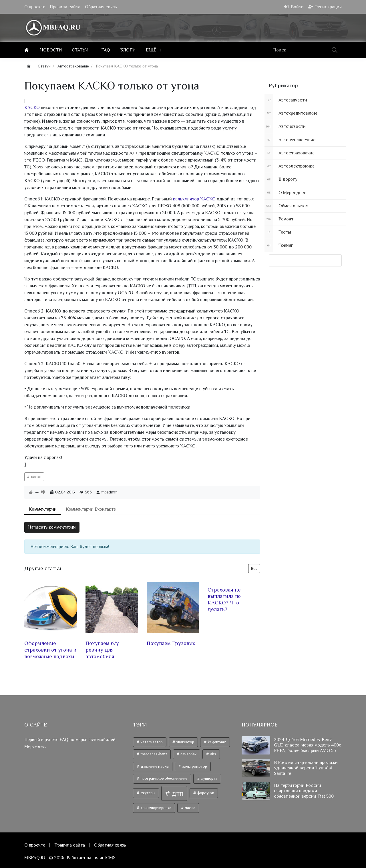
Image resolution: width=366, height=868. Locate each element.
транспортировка (156, 808)
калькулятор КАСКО (195, 199)
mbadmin (109, 492)
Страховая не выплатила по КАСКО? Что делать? (224, 599)
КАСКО (33, 107)
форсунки (205, 793)
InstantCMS (104, 858)
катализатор (151, 742)
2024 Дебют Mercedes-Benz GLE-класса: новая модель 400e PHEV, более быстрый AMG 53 (308, 745)
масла (190, 808)
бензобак (188, 754)
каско (36, 477)
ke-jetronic (217, 742)
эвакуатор (185, 742)
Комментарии (43, 509)
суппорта (209, 779)
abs (213, 754)
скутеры (148, 793)
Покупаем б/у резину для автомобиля (102, 650)
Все (254, 568)
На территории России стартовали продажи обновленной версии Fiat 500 (304, 791)
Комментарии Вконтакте (91, 509)
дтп (177, 793)
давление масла (154, 766)
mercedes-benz (153, 754)
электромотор (194, 766)
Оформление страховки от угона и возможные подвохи (50, 650)
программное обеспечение (164, 779)
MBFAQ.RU (35, 858)
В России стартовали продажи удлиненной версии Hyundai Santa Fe (306, 768)
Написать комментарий (52, 527)
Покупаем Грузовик (171, 643)
